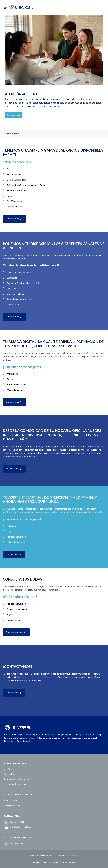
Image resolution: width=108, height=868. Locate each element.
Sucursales (9, 774)
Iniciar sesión (14, 469)
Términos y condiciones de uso (45, 862)
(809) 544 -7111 (17, 822)
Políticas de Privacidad (67, 862)
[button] (5, 7)
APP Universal (10, 800)
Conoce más (14, 555)
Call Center (9, 769)
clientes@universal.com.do (40, 677)
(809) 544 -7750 (17, 843)
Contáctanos (14, 693)
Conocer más (13, 115)
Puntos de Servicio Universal (17, 779)
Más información (16, 632)
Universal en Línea (12, 805)
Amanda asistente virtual (15, 784)
